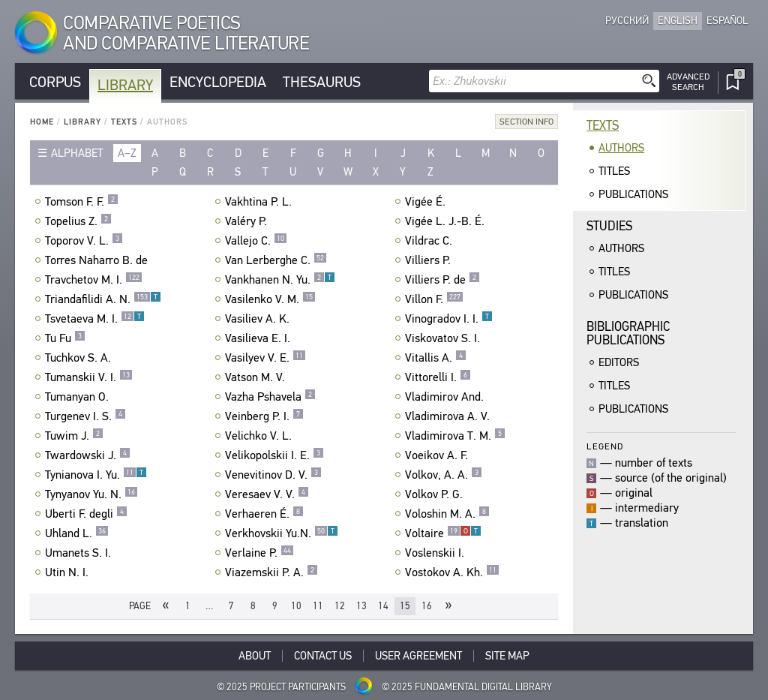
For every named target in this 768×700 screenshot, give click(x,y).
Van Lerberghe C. (276, 260)
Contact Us (323, 656)
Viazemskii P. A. (271, 572)
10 (296, 606)
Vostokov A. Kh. (452, 572)
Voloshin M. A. (447, 514)
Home (42, 122)
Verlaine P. (259, 553)
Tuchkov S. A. (80, 358)
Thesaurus (322, 82)
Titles (614, 171)
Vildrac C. (430, 241)
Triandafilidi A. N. (103, 299)
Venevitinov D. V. (273, 475)
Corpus (55, 82)
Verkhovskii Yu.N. (282, 533)
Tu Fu (65, 338)
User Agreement (418, 656)
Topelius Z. (78, 221)
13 (361, 606)
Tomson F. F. (82, 202)
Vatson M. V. (257, 377)
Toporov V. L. (84, 241)
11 (318, 606)
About (255, 656)
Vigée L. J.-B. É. (447, 221)
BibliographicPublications (628, 333)
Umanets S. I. (80, 553)
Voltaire (443, 533)
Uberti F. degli (86, 514)
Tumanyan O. (79, 397)
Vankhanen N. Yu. (280, 280)
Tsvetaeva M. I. (95, 319)
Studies (609, 226)
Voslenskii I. (436, 553)
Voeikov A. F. (438, 455)
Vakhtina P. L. (260, 202)
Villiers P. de (442, 280)
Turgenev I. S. (85, 416)
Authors (621, 148)
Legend (605, 446)
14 (383, 606)
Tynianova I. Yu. (96, 475)
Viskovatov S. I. (444, 338)
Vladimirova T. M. (455, 436)
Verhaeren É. (264, 514)
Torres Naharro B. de (98, 260)
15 (405, 606)
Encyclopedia (218, 82)
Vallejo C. (256, 241)
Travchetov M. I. (94, 280)
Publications (633, 194)
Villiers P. (430, 260)
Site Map (507, 656)
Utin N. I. (69, 572)
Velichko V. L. (260, 436)
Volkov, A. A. (444, 475)
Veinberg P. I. (264, 416)
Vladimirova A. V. (449, 416)
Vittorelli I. (438, 377)
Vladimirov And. (446, 397)
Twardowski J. (88, 455)
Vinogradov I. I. (449, 319)
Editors (619, 362)
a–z (127, 153)
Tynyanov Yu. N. (91, 494)
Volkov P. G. (436, 494)
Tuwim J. (74, 436)
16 (427, 606)
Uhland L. (77, 533)
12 (340, 606)
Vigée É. (427, 202)
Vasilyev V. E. (265, 358)
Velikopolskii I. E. (274, 455)
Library (125, 85)
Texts (124, 122)
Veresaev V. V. (267, 494)
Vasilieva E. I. (259, 338)
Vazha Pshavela (270, 397)
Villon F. (434, 299)
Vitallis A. (436, 358)
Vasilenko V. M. (270, 299)
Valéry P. (248, 221)
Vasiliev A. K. (259, 319)
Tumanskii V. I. (89, 377)
